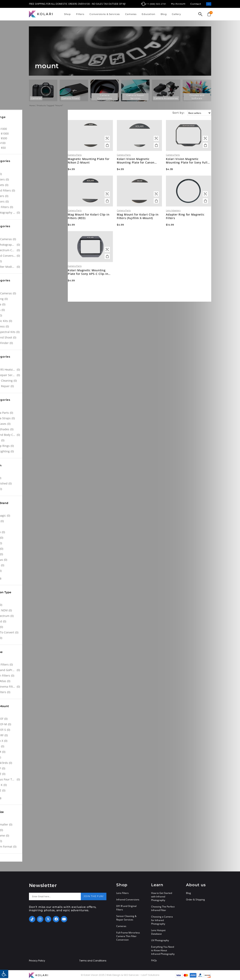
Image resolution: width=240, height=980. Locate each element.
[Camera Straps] (34, 418)
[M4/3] (34, 841)
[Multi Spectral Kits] (34, 332)
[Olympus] (34, 560)
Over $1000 (43, 129)
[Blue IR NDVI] (34, 610)
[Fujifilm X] (34, 741)
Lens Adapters (179, 227)
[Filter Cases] (34, 424)
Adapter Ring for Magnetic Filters (191, 233)
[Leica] (34, 543)
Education (148, 14)
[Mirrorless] (34, 326)
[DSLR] (34, 315)
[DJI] (34, 527)
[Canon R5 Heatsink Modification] (34, 370)
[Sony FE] (34, 790)
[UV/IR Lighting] (34, 451)
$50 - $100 (42, 143)
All (37, 124)
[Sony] (34, 571)
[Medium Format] (34, 847)
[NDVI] (34, 261)
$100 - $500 (43, 138)
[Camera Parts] (34, 413)
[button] (4, 974)
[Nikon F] (34, 768)
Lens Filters (122, 893)
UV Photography (160, 940)
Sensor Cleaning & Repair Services (126, 918)
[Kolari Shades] (34, 429)
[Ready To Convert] (34, 632)
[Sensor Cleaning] (34, 381)
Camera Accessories (166, 98)
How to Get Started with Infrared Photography (162, 897)
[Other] (34, 627)
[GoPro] (34, 538)
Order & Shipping (195, 900)
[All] (34, 168)
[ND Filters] (34, 196)
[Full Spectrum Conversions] (34, 250)
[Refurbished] (34, 483)
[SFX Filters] (34, 202)
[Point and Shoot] (34, 338)
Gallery (176, 14)
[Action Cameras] (34, 239)
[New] (34, 478)
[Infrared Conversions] (34, 256)
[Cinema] (34, 304)
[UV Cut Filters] (34, 207)
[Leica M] (34, 752)
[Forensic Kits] (34, 321)
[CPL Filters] (34, 179)
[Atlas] (34, 174)
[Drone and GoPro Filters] (34, 670)
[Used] (34, 489)
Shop (67, 14)
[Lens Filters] (34, 692)
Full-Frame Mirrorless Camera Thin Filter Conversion (128, 936)
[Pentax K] (34, 785)
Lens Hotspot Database (158, 932)
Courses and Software (197, 97)
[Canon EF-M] (34, 724)
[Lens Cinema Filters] (34, 687)
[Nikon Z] (34, 774)
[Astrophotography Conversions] (34, 245)
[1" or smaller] (34, 825)
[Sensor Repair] (34, 386)
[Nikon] (34, 554)
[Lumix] (34, 549)
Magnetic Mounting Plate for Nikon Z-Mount (103, 169)
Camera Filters (70, 98)
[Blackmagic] (34, 516)
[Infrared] (34, 621)
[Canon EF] (34, 719)
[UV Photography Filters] (34, 213)
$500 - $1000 (44, 133)
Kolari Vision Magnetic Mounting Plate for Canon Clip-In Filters (147, 169)
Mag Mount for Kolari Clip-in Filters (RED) (105, 233)
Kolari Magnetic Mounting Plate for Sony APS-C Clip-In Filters (104, 298)
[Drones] (34, 310)
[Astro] (34, 605)
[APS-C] (34, 830)
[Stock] (34, 638)
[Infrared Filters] (34, 191)
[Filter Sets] (34, 185)
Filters (80, 14)
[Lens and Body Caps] (34, 435)
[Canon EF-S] (34, 730)
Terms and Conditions (93, 961)
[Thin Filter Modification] (34, 267)
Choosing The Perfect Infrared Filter (163, 908)
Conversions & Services (105, 14)
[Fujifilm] (34, 532)
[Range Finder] (34, 343)
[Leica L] (34, 746)
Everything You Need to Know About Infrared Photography (163, 950)
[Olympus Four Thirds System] (34, 779)
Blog (164, 14)
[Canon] (34, 521)
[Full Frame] (34, 836)
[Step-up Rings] (34, 446)
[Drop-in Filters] (34, 676)
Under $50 (42, 148)
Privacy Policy (37, 961)
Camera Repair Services (135, 97)
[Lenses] (34, 440)
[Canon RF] (34, 735)
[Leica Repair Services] (34, 375)
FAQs (154, 960)
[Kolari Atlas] (34, 681)
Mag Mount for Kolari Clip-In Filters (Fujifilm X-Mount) (148, 233)
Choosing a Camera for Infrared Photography (162, 920)
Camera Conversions (105, 97)
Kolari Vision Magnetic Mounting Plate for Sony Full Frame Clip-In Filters (190, 169)
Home (32, 105)
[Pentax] (34, 565)
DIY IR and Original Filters (126, 908)
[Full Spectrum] (34, 616)
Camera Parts (92, 163)
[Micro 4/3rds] (34, 763)
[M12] (34, 757)
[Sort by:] (197, 113)
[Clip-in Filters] (34, 665)
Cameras (131, 14)
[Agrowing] (34, 299)
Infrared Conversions (128, 900)
